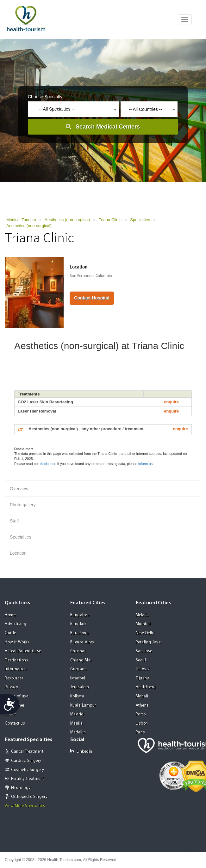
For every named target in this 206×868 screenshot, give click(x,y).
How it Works (17, 642)
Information (16, 669)
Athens (142, 705)
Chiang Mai (81, 660)
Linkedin (81, 751)
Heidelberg (146, 687)
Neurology (21, 788)
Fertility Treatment (28, 779)
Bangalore (80, 615)
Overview (19, 489)
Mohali (142, 696)
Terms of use (16, 696)
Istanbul (78, 678)
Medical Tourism (21, 220)
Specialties (140, 220)
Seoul (141, 660)
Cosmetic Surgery (28, 770)
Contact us (15, 723)
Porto (141, 714)
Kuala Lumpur (83, 705)
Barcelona (80, 633)
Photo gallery (23, 505)
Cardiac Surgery (26, 761)
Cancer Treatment (27, 752)
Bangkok (78, 624)
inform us (145, 464)
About (10, 714)
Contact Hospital (92, 298)
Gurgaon (79, 669)
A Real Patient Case (23, 651)
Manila (77, 723)
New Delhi (145, 633)
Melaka (142, 615)
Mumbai (143, 624)
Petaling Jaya (148, 642)
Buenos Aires (82, 642)
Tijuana (143, 678)
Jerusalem (80, 687)
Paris (140, 732)
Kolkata (77, 696)
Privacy (12, 687)
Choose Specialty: (46, 97)
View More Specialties (25, 806)
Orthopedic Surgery (29, 797)
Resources (14, 678)
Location (18, 553)
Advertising (16, 624)
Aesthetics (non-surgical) (67, 220)
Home (10, 615)
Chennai (78, 651)
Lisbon (142, 723)
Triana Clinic (110, 220)
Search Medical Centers (108, 127)
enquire (171, 402)
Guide (10, 633)
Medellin (78, 732)
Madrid (77, 714)
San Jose (144, 651)
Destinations (16, 660)
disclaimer (48, 464)
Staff (14, 521)
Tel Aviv (143, 669)
